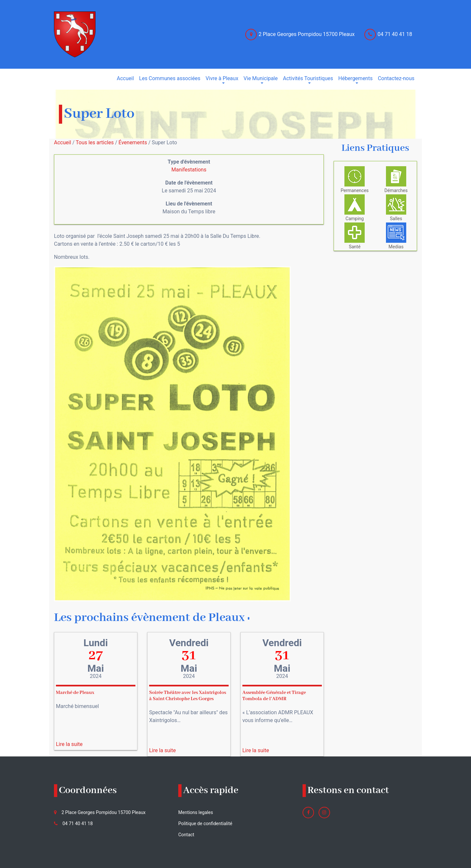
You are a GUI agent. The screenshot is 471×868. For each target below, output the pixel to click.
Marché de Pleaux (75, 693)
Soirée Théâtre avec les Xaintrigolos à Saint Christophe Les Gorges (188, 696)
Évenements (133, 142)
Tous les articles (95, 142)
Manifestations (189, 170)
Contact (186, 835)
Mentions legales (196, 812)
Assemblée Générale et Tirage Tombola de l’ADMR (274, 696)
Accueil (62, 142)
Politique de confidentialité (205, 824)
